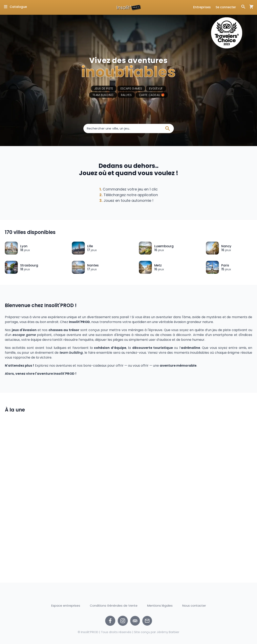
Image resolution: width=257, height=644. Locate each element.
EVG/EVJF (156, 88)
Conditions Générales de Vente (114, 606)
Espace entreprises (66, 606)
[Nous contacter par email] (147, 621)
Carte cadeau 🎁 (152, 95)
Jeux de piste (104, 88)
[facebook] (110, 621)
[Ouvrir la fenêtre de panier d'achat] (250, 7)
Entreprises (202, 7)
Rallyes (126, 95)
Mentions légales (160, 606)
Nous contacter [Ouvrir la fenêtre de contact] (194, 606)
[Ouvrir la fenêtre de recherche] (243, 7)
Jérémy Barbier (168, 632)
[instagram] (123, 621)
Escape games (131, 88)
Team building (103, 95)
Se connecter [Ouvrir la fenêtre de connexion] (226, 7)
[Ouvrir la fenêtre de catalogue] (15, 7)
